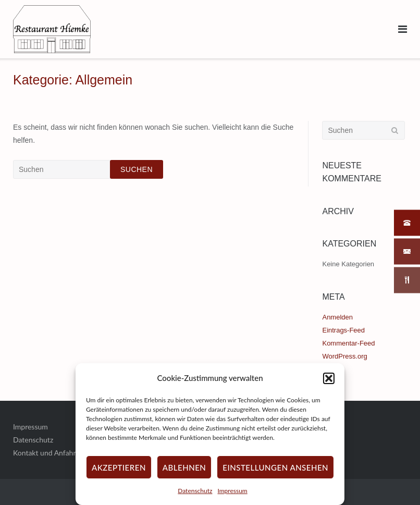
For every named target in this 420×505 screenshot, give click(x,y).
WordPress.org (344, 356)
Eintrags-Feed (343, 330)
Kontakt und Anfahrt (46, 453)
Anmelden (337, 317)
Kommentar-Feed (348, 343)
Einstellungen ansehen (275, 467)
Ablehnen (184, 467)
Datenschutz (195, 491)
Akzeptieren (119, 467)
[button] (329, 378)
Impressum (232, 491)
